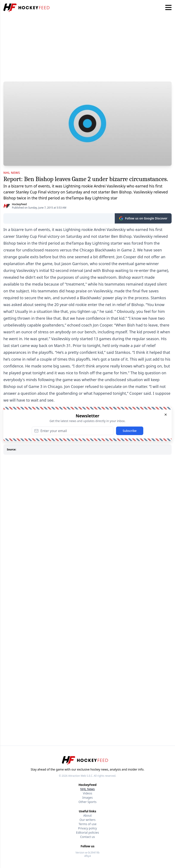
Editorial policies (87, 832)
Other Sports (87, 802)
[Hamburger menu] (168, 8)
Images (88, 798)
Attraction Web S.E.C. (81, 776)
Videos (87, 793)
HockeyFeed (19, 204)
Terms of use (87, 824)
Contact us (87, 837)
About (87, 815)
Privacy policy (88, 828)
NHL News (87, 789)
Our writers (88, 820)
